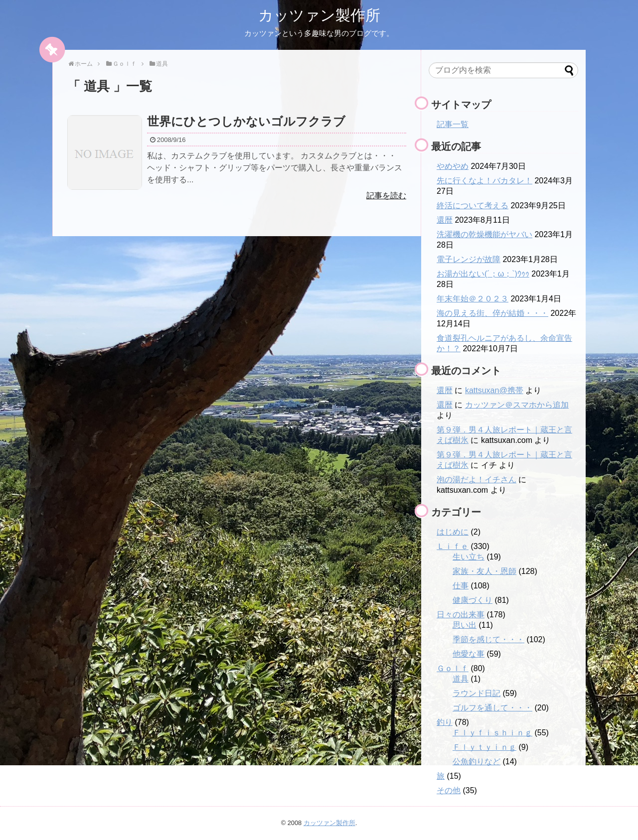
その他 (449, 790)
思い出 (465, 625)
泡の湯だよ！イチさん (477, 480)
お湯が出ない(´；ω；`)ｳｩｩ (483, 274)
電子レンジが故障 (469, 259)
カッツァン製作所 (319, 15)
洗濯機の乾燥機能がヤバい (484, 234)
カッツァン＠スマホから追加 (517, 405)
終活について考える (473, 206)
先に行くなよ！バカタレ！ (484, 181)
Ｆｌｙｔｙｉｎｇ (484, 747)
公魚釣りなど (477, 762)
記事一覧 (453, 124)
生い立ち (469, 557)
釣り (445, 722)
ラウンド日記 (477, 693)
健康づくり (473, 600)
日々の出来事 (461, 615)
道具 (461, 679)
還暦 (445, 220)
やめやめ (453, 166)
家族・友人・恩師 (484, 571)
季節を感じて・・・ (488, 639)
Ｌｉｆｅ (453, 546)
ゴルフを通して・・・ (492, 708)
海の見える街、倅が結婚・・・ (492, 313)
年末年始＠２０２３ (473, 299)
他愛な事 (469, 654)
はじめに (453, 532)
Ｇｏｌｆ (453, 668)
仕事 (461, 586)
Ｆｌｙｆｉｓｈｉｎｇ (492, 733)
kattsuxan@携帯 (494, 390)
